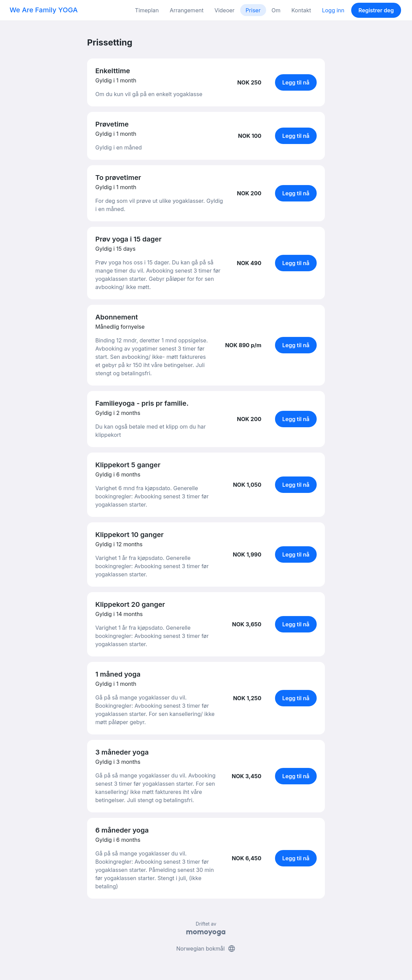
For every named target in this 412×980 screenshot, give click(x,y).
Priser (253, 10)
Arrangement (187, 10)
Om (276, 10)
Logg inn (333, 10)
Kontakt (301, 10)
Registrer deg (376, 10)
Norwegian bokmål (206, 949)
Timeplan (147, 10)
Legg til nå (296, 82)
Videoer (225, 10)
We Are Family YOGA (44, 10)
